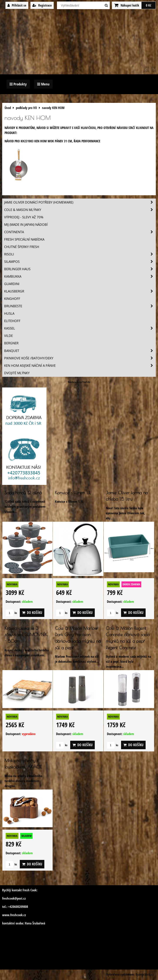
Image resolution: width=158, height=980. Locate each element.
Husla (9, 313)
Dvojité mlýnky (17, 373)
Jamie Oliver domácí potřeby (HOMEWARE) (80, 202)
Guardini (12, 284)
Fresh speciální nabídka (24, 239)
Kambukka (80, 276)
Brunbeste (80, 306)
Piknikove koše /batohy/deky (80, 358)
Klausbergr (80, 291)
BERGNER (11, 343)
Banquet (80, 351)
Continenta (80, 232)
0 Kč (149, 5)
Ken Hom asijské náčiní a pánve (80, 366)
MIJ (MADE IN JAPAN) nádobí (26, 225)
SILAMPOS (80, 262)
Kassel (80, 328)
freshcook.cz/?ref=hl (79, 382)
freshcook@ (10, 898)
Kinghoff (12, 299)
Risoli (80, 254)
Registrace (42, 5)
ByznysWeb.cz (145, 974)
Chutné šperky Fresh (22, 247)
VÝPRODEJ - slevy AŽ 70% (24, 217)
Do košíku (32, 613)
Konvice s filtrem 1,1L (73, 493)
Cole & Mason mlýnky (80, 210)
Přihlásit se (17, 5)
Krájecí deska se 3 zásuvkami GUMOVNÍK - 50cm (26, 635)
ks (11, 613)
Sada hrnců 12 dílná (23, 493)
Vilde (8, 336)
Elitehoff (12, 321)
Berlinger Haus (80, 269)
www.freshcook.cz (14, 915)
